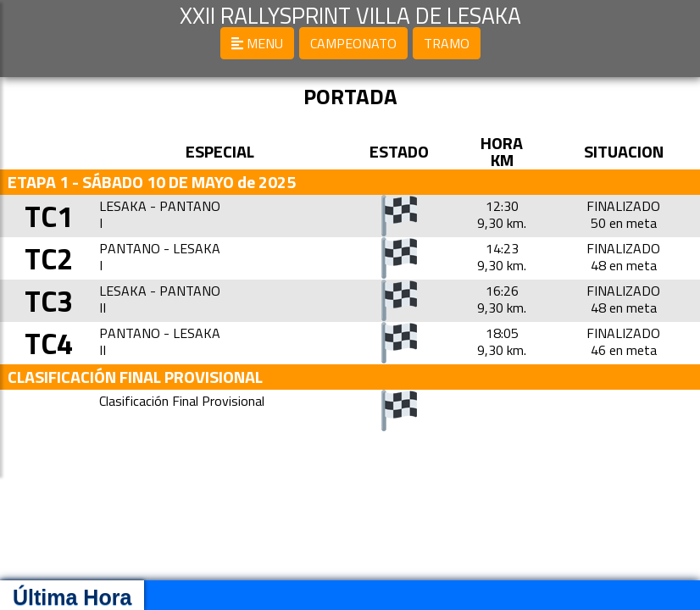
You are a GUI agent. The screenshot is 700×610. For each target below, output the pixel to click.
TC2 (54, 258)
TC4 (54, 343)
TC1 (54, 216)
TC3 (54, 300)
